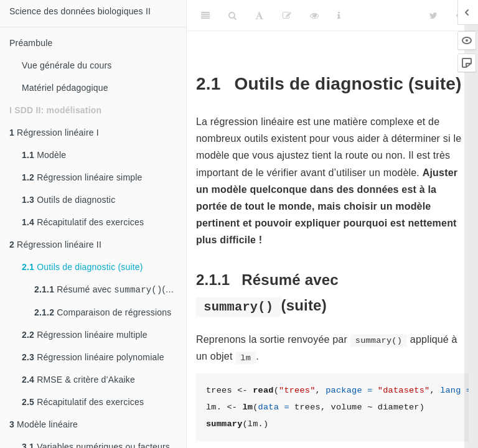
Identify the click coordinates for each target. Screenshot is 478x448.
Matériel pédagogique (65, 88)
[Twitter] (433, 16)
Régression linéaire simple (82, 177)
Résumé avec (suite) (110, 290)
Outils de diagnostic (68, 200)
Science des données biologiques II (80, 11)
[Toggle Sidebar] (205, 16)
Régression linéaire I (54, 133)
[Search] (232, 16)
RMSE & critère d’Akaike (78, 381)
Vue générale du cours (67, 65)
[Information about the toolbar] (339, 16)
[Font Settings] (259, 16)
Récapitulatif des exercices (83, 222)
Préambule (31, 43)
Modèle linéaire (44, 426)
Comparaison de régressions (103, 314)
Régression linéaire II (55, 245)
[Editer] (287, 16)
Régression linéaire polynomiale (93, 358)
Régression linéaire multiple (85, 336)
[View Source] (314, 16)
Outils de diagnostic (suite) (82, 267)
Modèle (44, 155)
